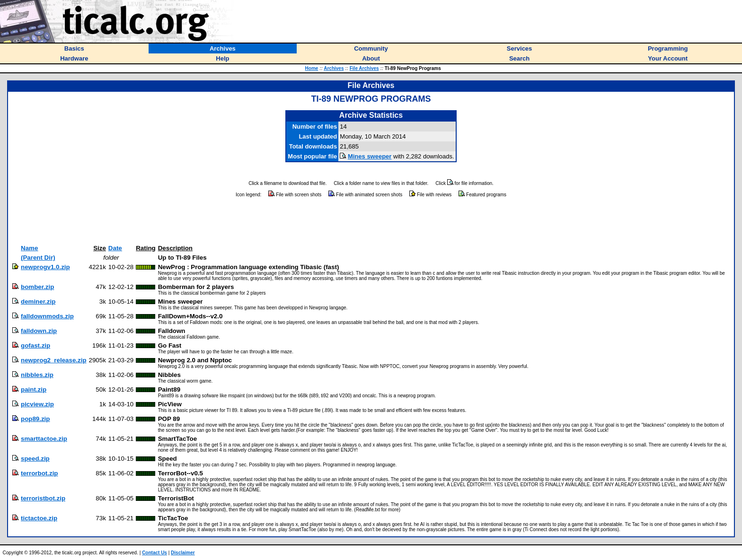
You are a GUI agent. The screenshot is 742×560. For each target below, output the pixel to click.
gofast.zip (35, 346)
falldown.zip (39, 331)
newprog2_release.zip (54, 360)
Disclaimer (183, 553)
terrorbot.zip (40, 473)
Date (115, 248)
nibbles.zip (37, 375)
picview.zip (37, 404)
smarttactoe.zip (44, 439)
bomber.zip (37, 287)
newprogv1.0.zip (45, 267)
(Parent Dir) (38, 258)
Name (29, 248)
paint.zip (34, 389)
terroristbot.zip (43, 498)
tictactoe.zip (39, 518)
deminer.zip (38, 302)
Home (312, 68)
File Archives (364, 68)
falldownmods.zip (47, 316)
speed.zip (35, 459)
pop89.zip (35, 419)
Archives (334, 68)
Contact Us (155, 553)
